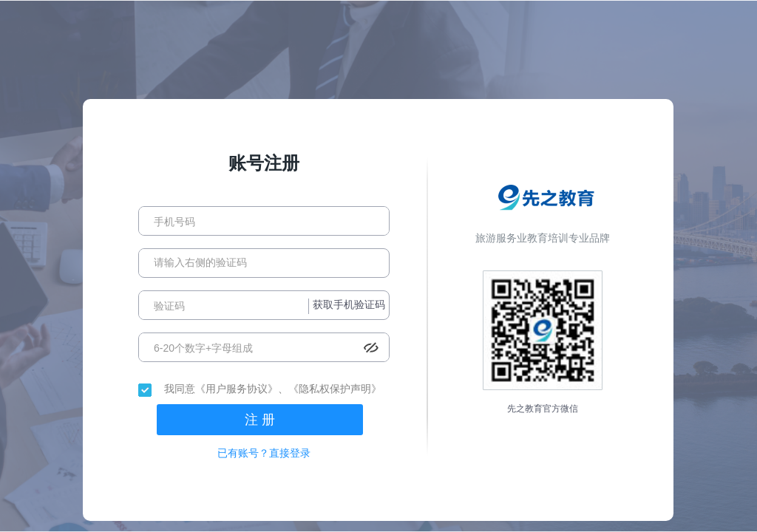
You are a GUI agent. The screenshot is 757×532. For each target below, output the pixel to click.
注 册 (260, 420)
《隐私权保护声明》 (335, 389)
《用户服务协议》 (237, 389)
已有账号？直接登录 (264, 453)
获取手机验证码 (349, 304)
